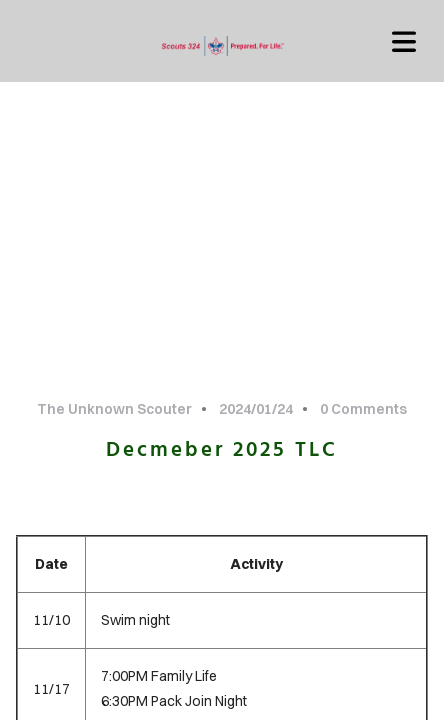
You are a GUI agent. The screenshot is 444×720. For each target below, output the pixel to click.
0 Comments (363, 409)
